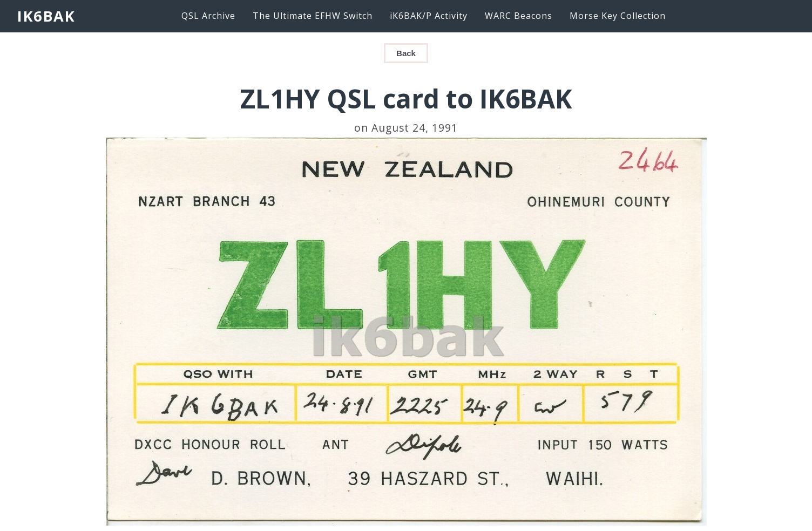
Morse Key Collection (618, 16)
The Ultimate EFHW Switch (313, 16)
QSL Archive (208, 16)
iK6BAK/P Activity (429, 16)
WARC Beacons (519, 16)
